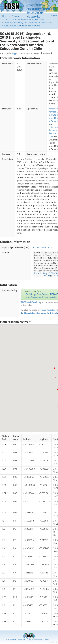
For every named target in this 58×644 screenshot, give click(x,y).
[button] (54, 368)
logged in (16, 53)
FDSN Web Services (30, 302)
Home (5, 16)
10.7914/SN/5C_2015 (43, 248)
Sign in (54, 16)
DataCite (46, 276)
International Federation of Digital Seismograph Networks (29, 639)
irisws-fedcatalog (49, 310)
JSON (53, 276)
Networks (16, 16)
